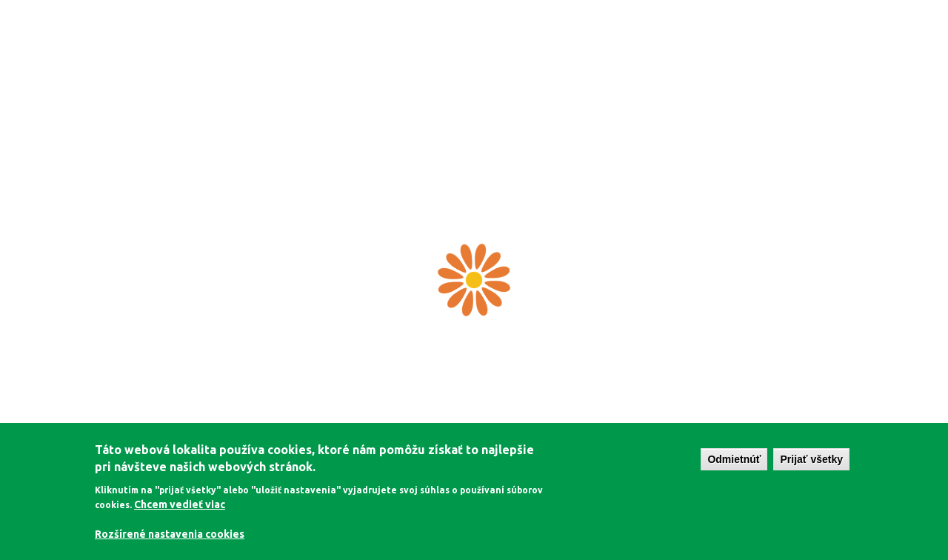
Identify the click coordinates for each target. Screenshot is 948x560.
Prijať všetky (811, 459)
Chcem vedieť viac (180, 504)
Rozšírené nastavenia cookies (170, 534)
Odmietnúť (734, 459)
